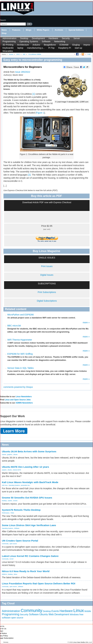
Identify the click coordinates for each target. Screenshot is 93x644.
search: (3, 20)
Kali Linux (5, 485)
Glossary (6, 642)
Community (5, 544)
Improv (87, 45)
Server (77, 38)
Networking (60, 41)
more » (86, 322)
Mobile (88, 611)
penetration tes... (26, 485)
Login (89, 54)
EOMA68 (64, 45)
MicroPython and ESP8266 (21, 315)
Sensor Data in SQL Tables (21, 368)
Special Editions (76, 30)
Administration (9, 38)
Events (55, 611)
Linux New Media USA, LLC (83, 642)
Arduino (36, 45)
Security (66, 38)
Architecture (23, 45)
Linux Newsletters (24, 397)
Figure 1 (40, 113)
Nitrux (15, 574)
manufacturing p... (36, 48)
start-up (78, 48)
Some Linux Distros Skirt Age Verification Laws (29, 525)
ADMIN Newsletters (24, 403)
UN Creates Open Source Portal (20, 541)
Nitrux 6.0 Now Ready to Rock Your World (26, 571)
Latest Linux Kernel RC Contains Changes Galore (30, 556)
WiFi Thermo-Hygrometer (20, 340)
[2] (29, 175)
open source (13, 544)
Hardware (53, 38)
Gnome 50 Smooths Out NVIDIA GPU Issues (27, 498)
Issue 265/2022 (23, 72)
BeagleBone (50, 45)
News (4, 30)
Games (4, 455)
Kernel (11, 559)
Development (38, 38)
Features (16, 30)
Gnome (15, 501)
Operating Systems (29, 41)
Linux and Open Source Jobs (18, 400)
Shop (4, 33)
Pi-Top (52, 48)
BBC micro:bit (14, 326)
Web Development (59, 614)
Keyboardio (8, 48)
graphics (10, 455)
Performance (6, 513)
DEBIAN (4, 574)
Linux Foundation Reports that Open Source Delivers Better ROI (39, 583)
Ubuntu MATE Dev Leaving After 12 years (25, 467)
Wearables (8, 51)
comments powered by (18, 387)
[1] (34, 94)
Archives (59, 30)
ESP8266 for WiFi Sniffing (20, 354)
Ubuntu (15, 455)
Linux (79, 610)
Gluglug (76, 45)
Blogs (29, 30)
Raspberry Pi (65, 48)
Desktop (24, 38)
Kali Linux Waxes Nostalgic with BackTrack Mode (30, 482)
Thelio (12, 513)
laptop (20, 48)
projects (4, 470)
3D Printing (8, 45)
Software (46, 41)
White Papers (43, 30)
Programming (9, 41)
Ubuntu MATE (17, 470)
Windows (74, 614)
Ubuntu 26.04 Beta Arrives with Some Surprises (29, 451)
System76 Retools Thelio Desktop (21, 510)
